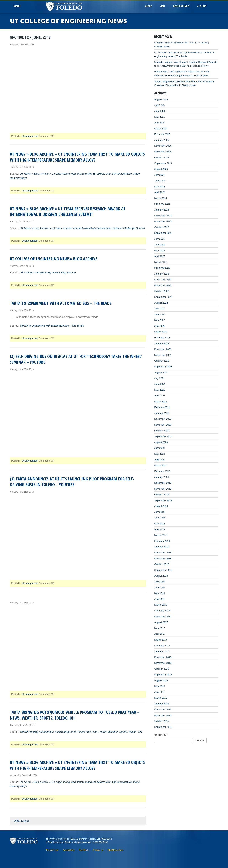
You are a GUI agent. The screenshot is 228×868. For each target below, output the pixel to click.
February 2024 (162, 204)
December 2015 (163, 709)
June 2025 (160, 111)
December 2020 (163, 419)
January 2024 (162, 210)
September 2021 (163, 367)
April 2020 (160, 460)
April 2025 (160, 123)
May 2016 (160, 686)
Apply (148, 6)
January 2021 (162, 413)
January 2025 (162, 140)
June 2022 (160, 314)
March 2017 (161, 640)
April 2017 (160, 634)
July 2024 (159, 175)
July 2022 (159, 308)
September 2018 (163, 570)
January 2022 (162, 343)
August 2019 (161, 506)
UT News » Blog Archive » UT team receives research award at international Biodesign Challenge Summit (68, 211)
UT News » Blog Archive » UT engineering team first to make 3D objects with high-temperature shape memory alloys (77, 157)
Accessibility (69, 850)
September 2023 (163, 233)
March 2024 (161, 198)
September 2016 (163, 675)
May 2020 (160, 454)
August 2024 (161, 169)
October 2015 (162, 721)
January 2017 (162, 651)
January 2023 (162, 274)
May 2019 (160, 523)
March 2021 (161, 402)
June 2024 (160, 181)
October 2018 (162, 564)
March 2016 (161, 698)
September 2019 (163, 500)
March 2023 (161, 262)
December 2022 (163, 279)
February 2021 (162, 407)
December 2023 (163, 216)
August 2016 (161, 680)
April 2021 (160, 396)
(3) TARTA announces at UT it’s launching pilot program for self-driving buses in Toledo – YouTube (72, 482)
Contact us (98, 850)
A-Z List (202, 6)
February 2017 (162, 646)
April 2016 (160, 692)
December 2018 (163, 553)
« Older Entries (20, 821)
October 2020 (162, 431)
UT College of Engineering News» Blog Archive (53, 259)
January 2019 (162, 547)
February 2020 (162, 471)
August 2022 (161, 303)
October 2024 (162, 158)
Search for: (161, 735)
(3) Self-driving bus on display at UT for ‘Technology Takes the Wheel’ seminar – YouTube (76, 359)
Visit (163, 6)
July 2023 (159, 239)
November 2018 (163, 558)
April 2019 (160, 529)
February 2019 (162, 541)
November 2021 (163, 355)
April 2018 (160, 599)
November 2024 (163, 152)
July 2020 (159, 448)
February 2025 (162, 134)
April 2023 (160, 256)
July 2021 (159, 378)
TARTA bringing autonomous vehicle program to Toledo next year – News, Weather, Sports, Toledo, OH (75, 715)
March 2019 (161, 535)
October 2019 (162, 494)
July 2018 (159, 582)
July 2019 (159, 512)
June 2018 (160, 587)
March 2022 (161, 332)
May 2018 (160, 593)
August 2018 (161, 576)
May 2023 (160, 250)
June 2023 (160, 245)
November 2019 (163, 489)
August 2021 (161, 372)
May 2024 (160, 187)
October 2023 (162, 227)
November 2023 (163, 221)
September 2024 (163, 163)
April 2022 (160, 326)
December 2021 (163, 349)
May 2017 (160, 628)
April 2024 (160, 192)
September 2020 (163, 436)
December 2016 (163, 657)
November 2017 (163, 617)
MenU (18, 6)
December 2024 (163, 146)
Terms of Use (52, 850)
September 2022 (163, 297)
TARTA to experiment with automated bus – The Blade (61, 303)
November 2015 (163, 715)
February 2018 (162, 611)
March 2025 (161, 128)
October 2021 (162, 361)
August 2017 (161, 622)
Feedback (84, 850)
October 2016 (162, 669)
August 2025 (161, 99)
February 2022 (162, 338)
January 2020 (162, 477)
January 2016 (162, 704)
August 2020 (161, 442)
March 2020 (161, 465)
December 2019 (163, 483)
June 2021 (160, 384)
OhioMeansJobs (115, 850)
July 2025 (159, 105)
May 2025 (160, 117)
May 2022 (160, 320)
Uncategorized (30, 136)
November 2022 (163, 285)
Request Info (181, 6)
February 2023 (162, 268)
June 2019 (160, 518)
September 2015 (163, 727)
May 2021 (160, 390)
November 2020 (163, 425)
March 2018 (161, 605)
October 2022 (162, 291)
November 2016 (163, 663)
